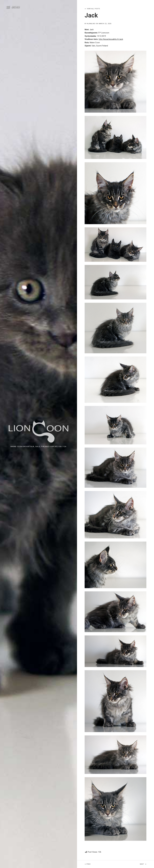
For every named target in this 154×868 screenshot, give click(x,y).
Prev (94, 863)
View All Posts (93, 9)
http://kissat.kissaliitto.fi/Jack (111, 39)
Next (147, 863)
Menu (15, 7)
